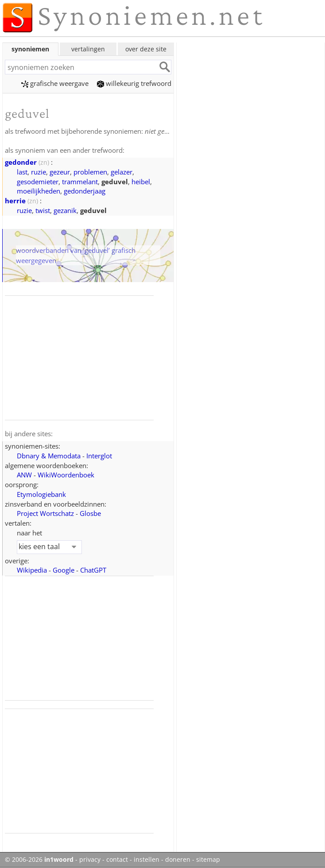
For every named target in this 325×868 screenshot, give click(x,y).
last (22, 172)
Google (64, 570)
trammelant (80, 182)
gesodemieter (38, 182)
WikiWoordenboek (66, 475)
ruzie (39, 172)
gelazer (122, 172)
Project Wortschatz (45, 513)
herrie (15, 201)
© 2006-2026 (39, 860)
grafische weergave (55, 83)
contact (117, 860)
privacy (90, 860)
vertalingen (88, 49)
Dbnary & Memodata (49, 456)
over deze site (146, 49)
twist (43, 210)
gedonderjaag (85, 191)
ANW (24, 475)
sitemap (208, 860)
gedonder (21, 162)
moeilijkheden (39, 191)
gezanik (65, 210)
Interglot (99, 456)
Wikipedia (32, 570)
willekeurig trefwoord (134, 83)
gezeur (60, 172)
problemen (90, 172)
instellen (147, 860)
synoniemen (30, 49)
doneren (178, 860)
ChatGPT (93, 570)
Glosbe (90, 513)
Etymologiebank (41, 494)
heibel (141, 182)
